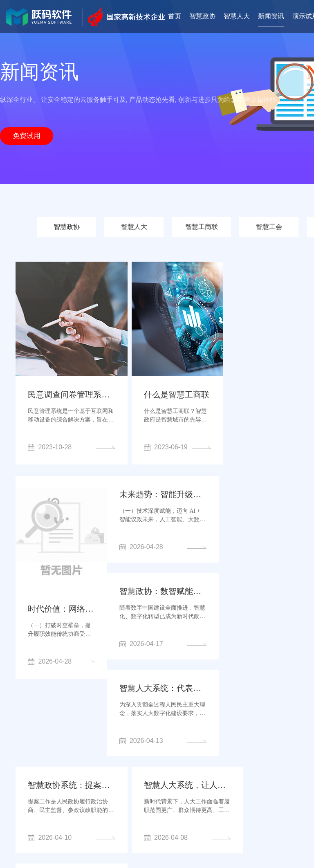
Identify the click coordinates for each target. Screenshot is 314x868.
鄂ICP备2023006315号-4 (194, 844)
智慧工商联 (202, 227)
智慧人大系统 (179, 803)
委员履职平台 (208, 792)
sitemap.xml (269, 844)
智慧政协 (202, 16)
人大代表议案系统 (128, 803)
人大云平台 (166, 792)
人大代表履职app (257, 792)
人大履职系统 (224, 803)
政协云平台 (127, 792)
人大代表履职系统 (71, 803)
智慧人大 (237, 16)
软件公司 (58, 815)
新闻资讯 (271, 16)
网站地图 (240, 844)
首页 (175, 16)
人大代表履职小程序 (107, 815)
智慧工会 (269, 227)
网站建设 (263, 803)
